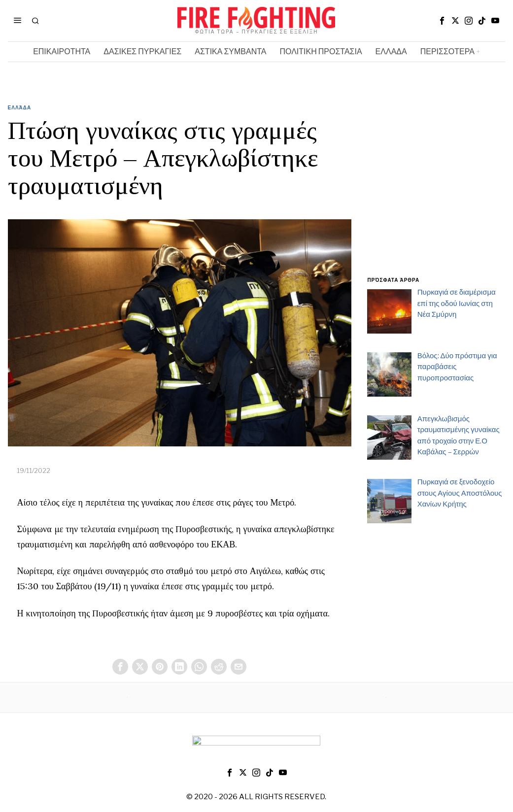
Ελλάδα (20, 107)
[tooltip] (442, 21)
